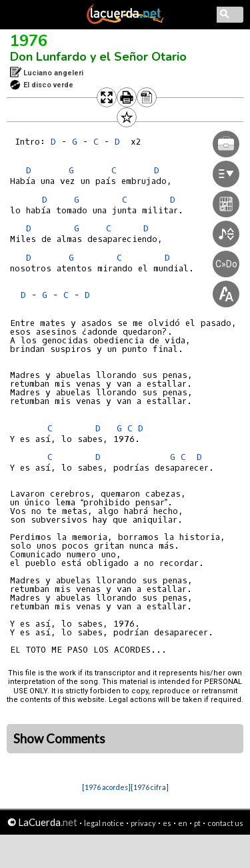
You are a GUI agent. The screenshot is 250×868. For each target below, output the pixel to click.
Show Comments (59, 739)
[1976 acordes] (106, 787)
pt (197, 823)
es (167, 823)
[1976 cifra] (150, 787)
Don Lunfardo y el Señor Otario (98, 57)
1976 (29, 41)
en (183, 823)
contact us (225, 823)
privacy (143, 823)
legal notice (104, 823)
